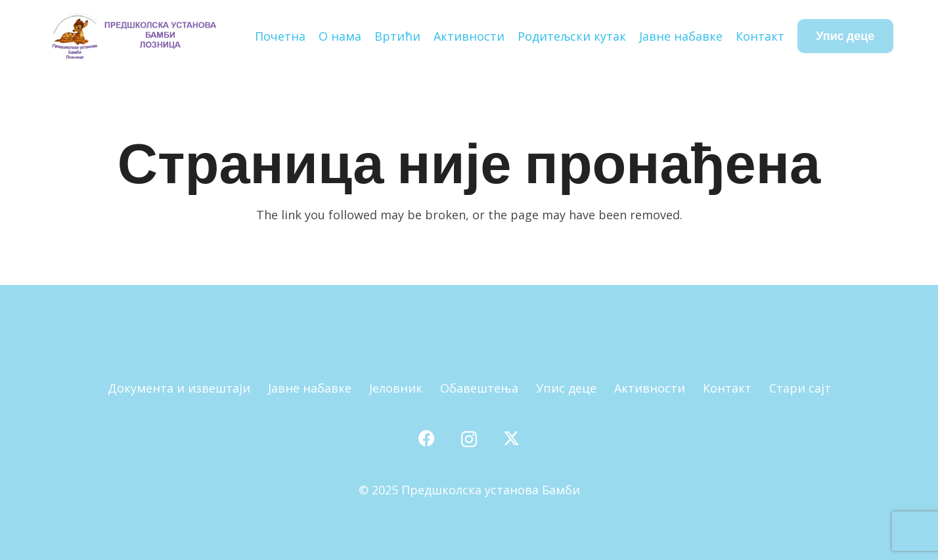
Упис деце (566, 388)
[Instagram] (469, 439)
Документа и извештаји (179, 388)
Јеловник (396, 388)
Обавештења (479, 388)
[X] (511, 439)
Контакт (727, 388)
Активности (650, 388)
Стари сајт (800, 388)
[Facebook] (427, 438)
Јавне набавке (310, 388)
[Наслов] (133, 36)
